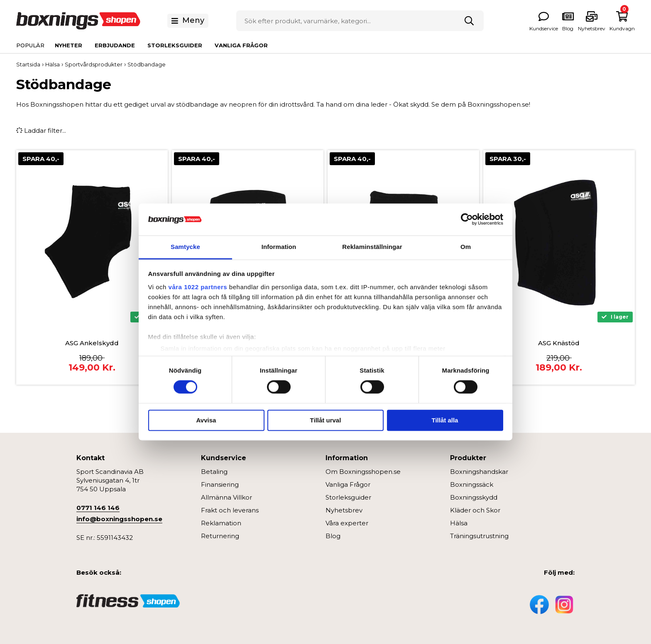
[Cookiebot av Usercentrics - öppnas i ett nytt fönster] (467, 220)
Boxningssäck (472, 484)
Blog (333, 536)
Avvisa (206, 420)
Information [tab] (279, 247)
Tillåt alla (445, 420)
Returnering (220, 536)
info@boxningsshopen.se (119, 519)
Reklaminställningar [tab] (372, 247)
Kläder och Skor (475, 510)
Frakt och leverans (230, 510)
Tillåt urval (326, 420)
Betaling (214, 472)
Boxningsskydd (474, 497)
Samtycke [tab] (185, 247)
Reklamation (221, 523)
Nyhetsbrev (344, 510)
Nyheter (69, 45)
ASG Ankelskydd (92, 343)
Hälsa (459, 523)
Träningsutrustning (479, 536)
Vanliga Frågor (241, 45)
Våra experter (347, 523)
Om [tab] (466, 247)
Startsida (28, 64)
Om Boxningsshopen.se (363, 472)
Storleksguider (175, 45)
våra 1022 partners (198, 287)
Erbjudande (115, 45)
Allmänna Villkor (226, 497)
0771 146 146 (98, 508)
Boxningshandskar (479, 472)
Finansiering (220, 484)
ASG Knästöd (559, 343)
